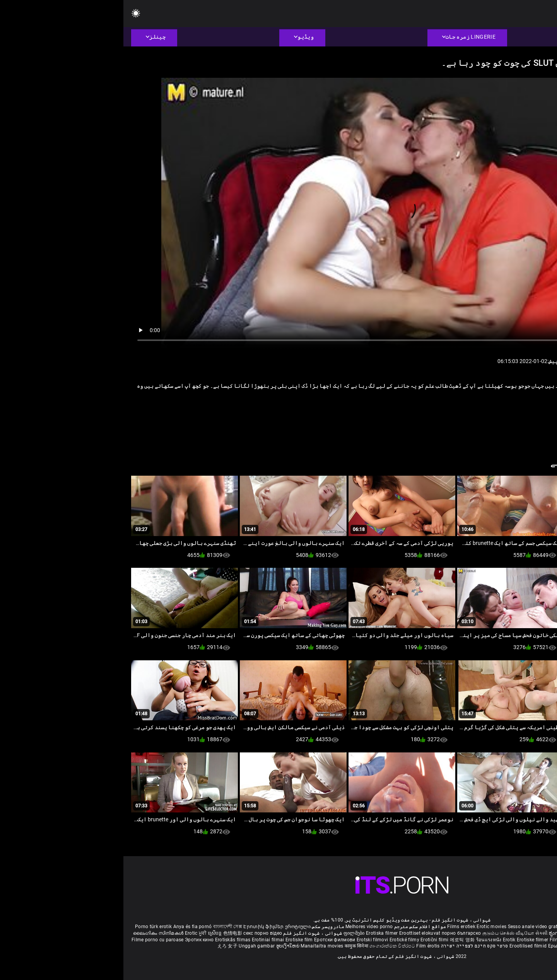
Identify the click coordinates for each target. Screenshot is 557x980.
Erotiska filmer (259, 933)
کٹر (465, 411)
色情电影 (110, 933)
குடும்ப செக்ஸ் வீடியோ (385, 933)
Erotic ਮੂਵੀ (73, 933)
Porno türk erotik (30, 927)
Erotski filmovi (250, 940)
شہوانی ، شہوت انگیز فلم (189, 933)
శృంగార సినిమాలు (507, 933)
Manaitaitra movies (199, 946)
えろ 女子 (104, 946)
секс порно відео (139, 933)
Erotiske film (176, 940)
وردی (482, 411)
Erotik (386, 940)
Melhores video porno (246, 927)
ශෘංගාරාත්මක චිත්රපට (269, 946)
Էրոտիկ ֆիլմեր (141, 927)
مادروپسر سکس (205, 927)
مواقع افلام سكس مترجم (297, 927)
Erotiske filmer (410, 940)
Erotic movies (369, 927)
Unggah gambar (134, 946)
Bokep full (538, 940)
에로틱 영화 (340, 940)
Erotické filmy (282, 940)
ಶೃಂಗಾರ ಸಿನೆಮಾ (441, 933)
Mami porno (483, 940)
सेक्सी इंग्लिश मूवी (472, 933)
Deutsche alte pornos (522, 927)
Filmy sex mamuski (448, 940)
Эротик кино (77, 940)
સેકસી (418, 933)
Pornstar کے (509, 411)
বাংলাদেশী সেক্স (104, 927)
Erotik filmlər (513, 940)
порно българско (338, 933)
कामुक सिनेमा (234, 946)
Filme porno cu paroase (34, 940)
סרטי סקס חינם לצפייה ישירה (351, 946)
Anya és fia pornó (69, 927)
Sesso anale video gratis (411, 927)
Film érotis (304, 946)
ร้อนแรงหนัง (366, 940)
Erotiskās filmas (110, 940)
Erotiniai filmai (145, 940)
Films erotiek (338, 927)
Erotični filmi (312, 940)
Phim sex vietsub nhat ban (468, 927)
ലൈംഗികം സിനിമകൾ (36, 933)
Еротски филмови (212, 940)
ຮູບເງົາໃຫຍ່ (165, 946)
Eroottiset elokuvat (297, 933)
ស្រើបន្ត (92, 933)
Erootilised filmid (405, 946)
